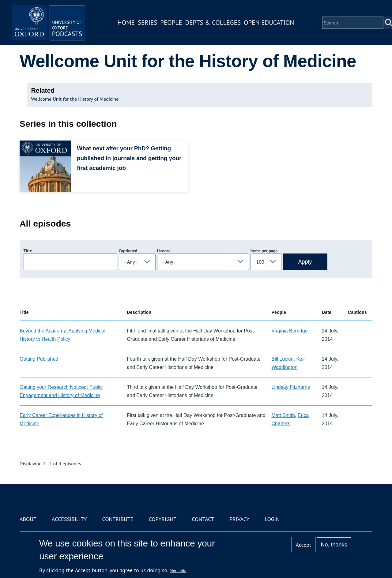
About (28, 519)
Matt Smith (283, 415)
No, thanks (334, 545)
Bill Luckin (282, 359)
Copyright (162, 519)
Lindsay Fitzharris (290, 387)
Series (147, 23)
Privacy (239, 519)
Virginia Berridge (289, 331)
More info (178, 571)
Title (28, 251)
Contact (203, 519)
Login (272, 519)
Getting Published (39, 359)
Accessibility (69, 519)
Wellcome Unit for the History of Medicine (75, 99)
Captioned (128, 251)
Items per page (264, 251)
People (171, 23)
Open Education (269, 23)
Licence (164, 251)
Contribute (118, 519)
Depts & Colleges (213, 23)
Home (126, 23)
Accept (303, 545)
